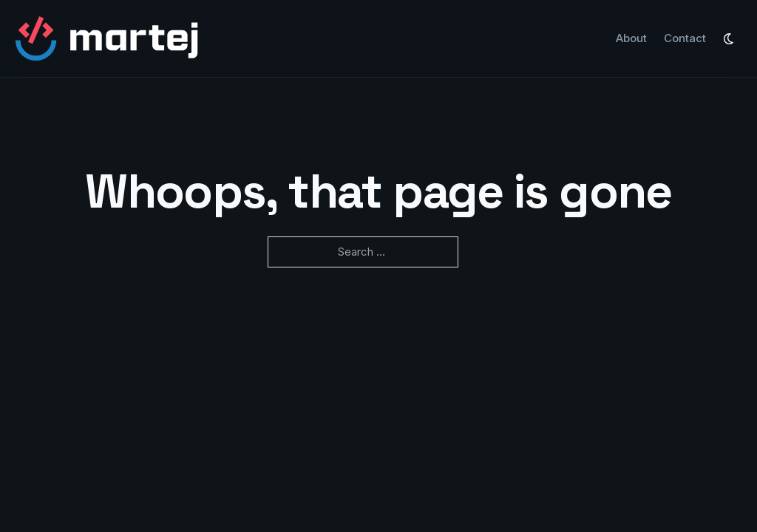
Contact (685, 38)
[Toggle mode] (730, 38)
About (631, 38)
